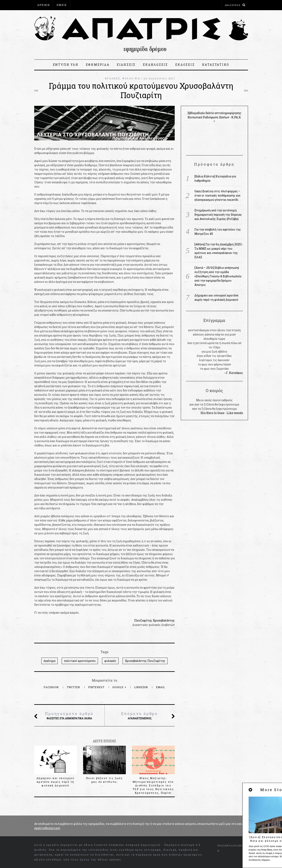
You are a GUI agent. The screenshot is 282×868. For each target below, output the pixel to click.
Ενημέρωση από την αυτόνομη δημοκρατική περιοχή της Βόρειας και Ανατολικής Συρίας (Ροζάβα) (218, 215)
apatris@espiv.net (47, 828)
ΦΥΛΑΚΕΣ (113, 78)
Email (161, 687)
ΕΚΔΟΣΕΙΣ (185, 65)
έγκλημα (49, 661)
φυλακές (110, 661)
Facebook (52, 687)
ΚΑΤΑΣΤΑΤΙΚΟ (216, 65)
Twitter (74, 687)
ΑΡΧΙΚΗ (43, 5)
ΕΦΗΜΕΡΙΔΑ (98, 65)
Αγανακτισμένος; (139, 715)
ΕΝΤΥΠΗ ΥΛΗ (66, 65)
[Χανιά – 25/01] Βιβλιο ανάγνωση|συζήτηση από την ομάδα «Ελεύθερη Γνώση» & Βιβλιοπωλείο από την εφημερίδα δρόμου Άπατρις (218, 276)
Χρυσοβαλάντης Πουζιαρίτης (145, 661)
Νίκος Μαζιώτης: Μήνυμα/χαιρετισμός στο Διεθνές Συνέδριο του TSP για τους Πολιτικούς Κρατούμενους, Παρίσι (153, 785)
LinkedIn (142, 687)
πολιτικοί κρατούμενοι (80, 661)
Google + (120, 687)
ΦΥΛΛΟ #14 (131, 78)
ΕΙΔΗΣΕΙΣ (126, 65)
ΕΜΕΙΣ (62, 5)
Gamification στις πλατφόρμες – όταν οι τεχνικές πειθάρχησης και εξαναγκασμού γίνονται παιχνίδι (217, 195)
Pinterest (97, 687)
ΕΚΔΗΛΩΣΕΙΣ (155, 65)
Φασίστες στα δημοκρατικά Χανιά (69, 715)
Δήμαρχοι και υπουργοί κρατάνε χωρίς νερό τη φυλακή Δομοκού (55, 782)
